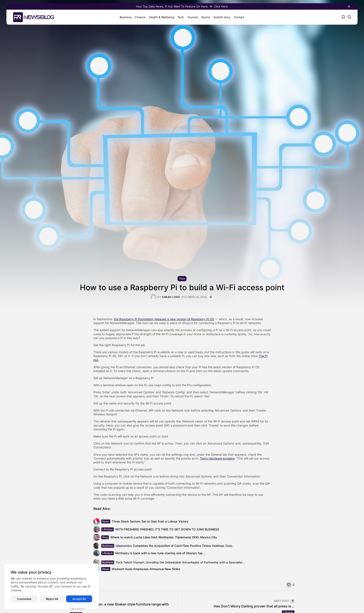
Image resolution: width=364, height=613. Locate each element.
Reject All (52, 599)
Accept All (79, 599)
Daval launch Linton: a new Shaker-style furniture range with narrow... (119, 606)
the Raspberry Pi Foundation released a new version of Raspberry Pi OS (164, 319)
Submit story (220, 17)
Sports (204, 17)
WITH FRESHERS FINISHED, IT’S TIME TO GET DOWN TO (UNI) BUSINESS (167, 531)
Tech (179, 17)
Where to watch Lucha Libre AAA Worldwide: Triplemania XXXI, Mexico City (164, 539)
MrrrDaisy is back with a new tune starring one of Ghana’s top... (160, 555)
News (106, 523)
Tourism (190, 17)
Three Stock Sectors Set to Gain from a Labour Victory (150, 523)
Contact (237, 17)
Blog (105, 539)
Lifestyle (107, 531)
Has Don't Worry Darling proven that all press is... (254, 606)
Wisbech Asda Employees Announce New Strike (146, 571)
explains (217, 458)
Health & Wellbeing (159, 17)
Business (124, 17)
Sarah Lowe (171, 297)
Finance (138, 17)
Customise (24, 599)
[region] (51, 586)
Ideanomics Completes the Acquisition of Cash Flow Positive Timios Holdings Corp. (174, 548)
